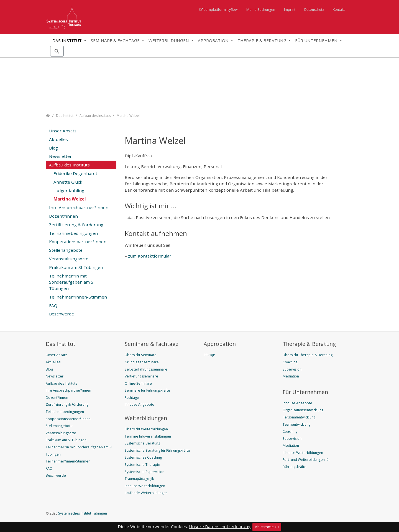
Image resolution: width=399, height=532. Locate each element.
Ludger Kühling (69, 191)
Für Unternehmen (317, 40)
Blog (53, 148)
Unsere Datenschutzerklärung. (220, 526)
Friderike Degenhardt (75, 173)
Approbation (214, 40)
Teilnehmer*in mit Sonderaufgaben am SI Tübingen (72, 282)
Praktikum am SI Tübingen (76, 267)
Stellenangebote (66, 250)
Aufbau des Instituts (69, 165)
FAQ (53, 305)
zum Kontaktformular (150, 256)
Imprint (290, 10)
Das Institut (68, 40)
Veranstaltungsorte (69, 259)
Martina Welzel (70, 199)
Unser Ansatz (63, 131)
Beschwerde (62, 314)
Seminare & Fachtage (116, 40)
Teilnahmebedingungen (73, 233)
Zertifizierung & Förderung (76, 225)
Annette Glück (68, 182)
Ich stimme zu (267, 527)
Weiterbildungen (169, 40)
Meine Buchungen (261, 10)
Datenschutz (314, 10)
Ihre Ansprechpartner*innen (79, 207)
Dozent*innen (63, 216)
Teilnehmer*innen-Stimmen (78, 297)
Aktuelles (58, 139)
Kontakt (339, 10)
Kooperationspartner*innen (78, 241)
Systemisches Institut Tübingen (82, 513)
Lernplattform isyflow (221, 10)
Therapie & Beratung (263, 40)
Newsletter (60, 156)
